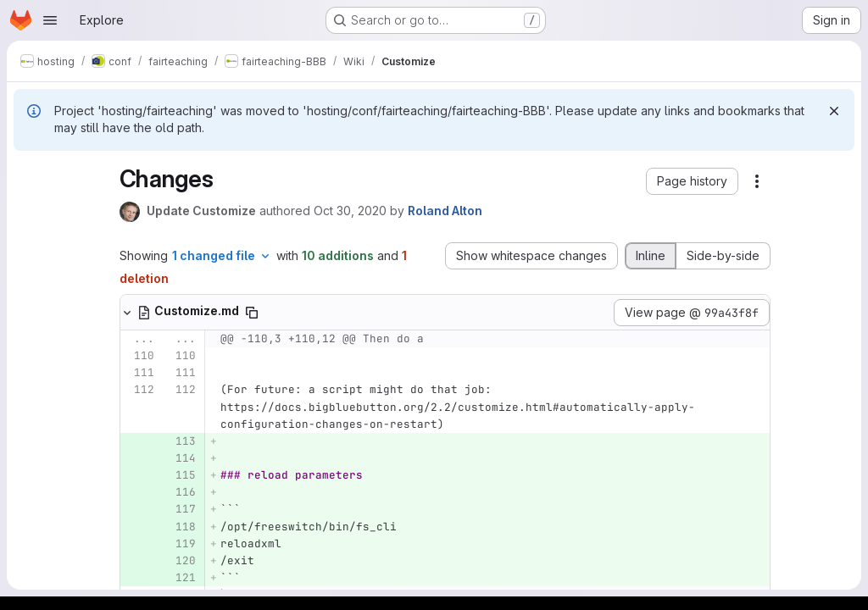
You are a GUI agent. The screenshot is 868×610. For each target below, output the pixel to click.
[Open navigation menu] (50, 20)
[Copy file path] (252, 313)
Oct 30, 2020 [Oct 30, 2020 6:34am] (350, 211)
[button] (692, 181)
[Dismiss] (834, 111)
